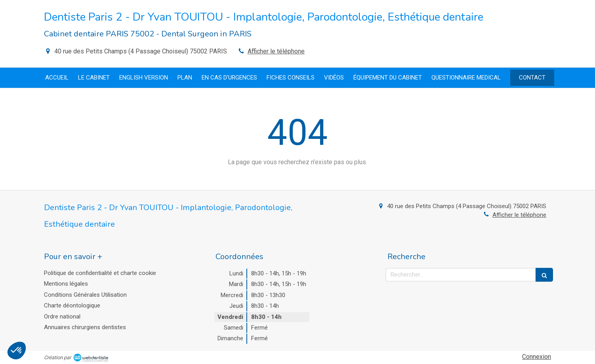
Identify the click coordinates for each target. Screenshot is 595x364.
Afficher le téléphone (276, 51)
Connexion (537, 357)
